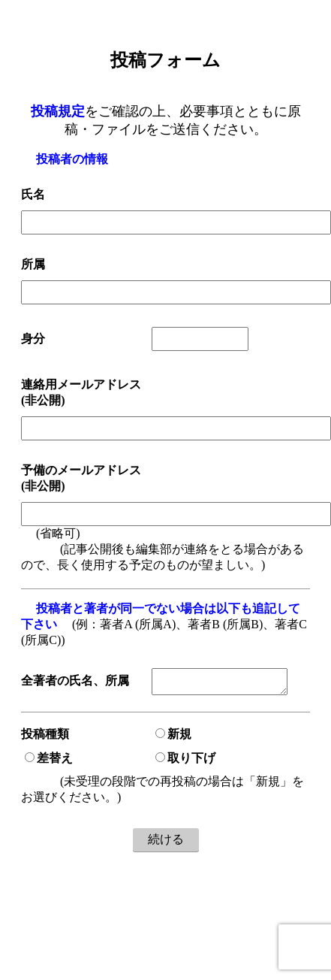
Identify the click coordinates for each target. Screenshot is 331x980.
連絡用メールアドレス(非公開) (81, 392)
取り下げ (185, 761)
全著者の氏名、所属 (75, 683)
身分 (33, 339)
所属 (33, 264)
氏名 (33, 194)
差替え (49, 761)
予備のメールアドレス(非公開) (81, 478)
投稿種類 (45, 737)
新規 (173, 737)
